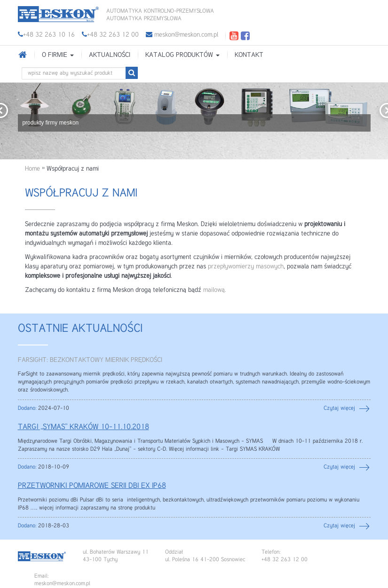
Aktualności (110, 55)
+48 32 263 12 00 (113, 35)
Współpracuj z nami (81, 193)
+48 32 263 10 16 (49, 35)
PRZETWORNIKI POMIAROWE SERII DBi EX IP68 (92, 486)
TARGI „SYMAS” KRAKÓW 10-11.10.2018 (83, 427)
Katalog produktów (182, 55)
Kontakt (249, 55)
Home (32, 169)
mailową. (215, 290)
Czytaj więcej (339, 408)
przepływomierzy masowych (246, 267)
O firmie (58, 55)
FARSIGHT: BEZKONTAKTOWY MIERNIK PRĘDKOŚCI (90, 360)
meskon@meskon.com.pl (182, 35)
